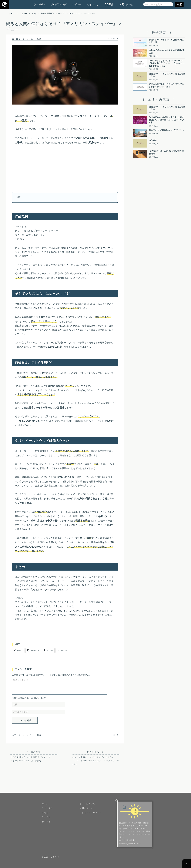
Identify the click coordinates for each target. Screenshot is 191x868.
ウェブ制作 (39, 4)
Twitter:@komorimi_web (130, 844)
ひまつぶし (93, 4)
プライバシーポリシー (91, 813)
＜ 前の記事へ (34, 757)
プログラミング (59, 4)
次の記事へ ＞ (96, 758)
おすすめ (46, 822)
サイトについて (87, 804)
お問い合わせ (126, 4)
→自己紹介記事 (127, 840)
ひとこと (46, 817)
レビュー (77, 4)
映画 (39, 39)
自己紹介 (109, 4)
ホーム (45, 804)
